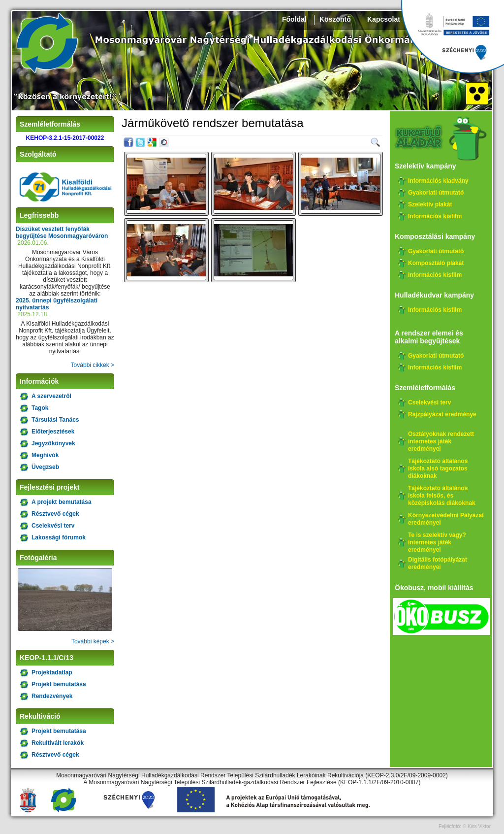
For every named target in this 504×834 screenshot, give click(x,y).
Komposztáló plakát (436, 263)
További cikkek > (93, 365)
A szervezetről (51, 396)
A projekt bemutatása (62, 502)
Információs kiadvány (438, 181)
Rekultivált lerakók (58, 743)
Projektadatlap (52, 672)
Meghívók (45, 455)
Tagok (40, 408)
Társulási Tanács (55, 420)
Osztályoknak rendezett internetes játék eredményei (441, 441)
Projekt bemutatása (59, 684)
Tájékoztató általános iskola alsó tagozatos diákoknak (438, 468)
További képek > (93, 641)
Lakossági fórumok (59, 537)
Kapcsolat (384, 19)
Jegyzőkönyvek (53, 443)
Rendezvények (52, 696)
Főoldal (294, 19)
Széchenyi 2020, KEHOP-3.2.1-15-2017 (452, 37)
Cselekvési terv (53, 526)
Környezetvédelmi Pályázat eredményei (446, 519)
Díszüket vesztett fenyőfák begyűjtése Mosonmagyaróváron (62, 233)
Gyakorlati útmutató (436, 193)
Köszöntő (335, 19)
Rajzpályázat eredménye (442, 414)
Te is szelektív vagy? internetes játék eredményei (437, 542)
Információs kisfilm (435, 216)
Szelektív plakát (430, 204)
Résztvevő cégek (55, 514)
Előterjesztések (53, 432)
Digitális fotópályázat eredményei (438, 563)
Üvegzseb (45, 467)
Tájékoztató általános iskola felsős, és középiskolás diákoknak (442, 496)
